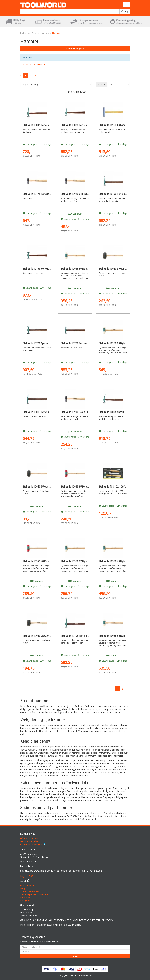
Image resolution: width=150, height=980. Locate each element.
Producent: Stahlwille (34, 64)
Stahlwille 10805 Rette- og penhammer (43, 125)
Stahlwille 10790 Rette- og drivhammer (119, 194)
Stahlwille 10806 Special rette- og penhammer (123, 412)
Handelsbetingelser (30, 841)
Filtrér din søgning (75, 49)
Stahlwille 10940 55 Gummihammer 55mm (45, 487)
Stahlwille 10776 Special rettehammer (43, 343)
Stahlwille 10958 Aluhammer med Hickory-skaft (124, 125)
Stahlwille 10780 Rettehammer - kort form (83, 343)
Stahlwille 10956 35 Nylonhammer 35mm (82, 269)
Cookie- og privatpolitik (33, 844)
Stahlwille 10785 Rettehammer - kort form (45, 269)
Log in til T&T (27, 876)
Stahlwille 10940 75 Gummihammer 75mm (45, 636)
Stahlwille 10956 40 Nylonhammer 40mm (120, 561)
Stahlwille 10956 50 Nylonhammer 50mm (120, 636)
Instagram (25, 900)
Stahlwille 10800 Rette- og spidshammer (82, 125)
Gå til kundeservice (29, 838)
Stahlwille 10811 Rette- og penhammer (43, 412)
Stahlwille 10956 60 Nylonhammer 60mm (120, 343)
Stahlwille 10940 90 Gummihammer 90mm (121, 269)
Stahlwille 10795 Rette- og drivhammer (81, 636)
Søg (125, 11)
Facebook (25, 897)
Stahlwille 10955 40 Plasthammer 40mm (44, 561)
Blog (23, 888)
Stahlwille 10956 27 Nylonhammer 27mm (82, 561)
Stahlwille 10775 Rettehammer (39, 194)
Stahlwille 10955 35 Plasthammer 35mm (82, 487)
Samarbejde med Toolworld (34, 894)
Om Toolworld (27, 885)
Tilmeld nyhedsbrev (30, 891)
